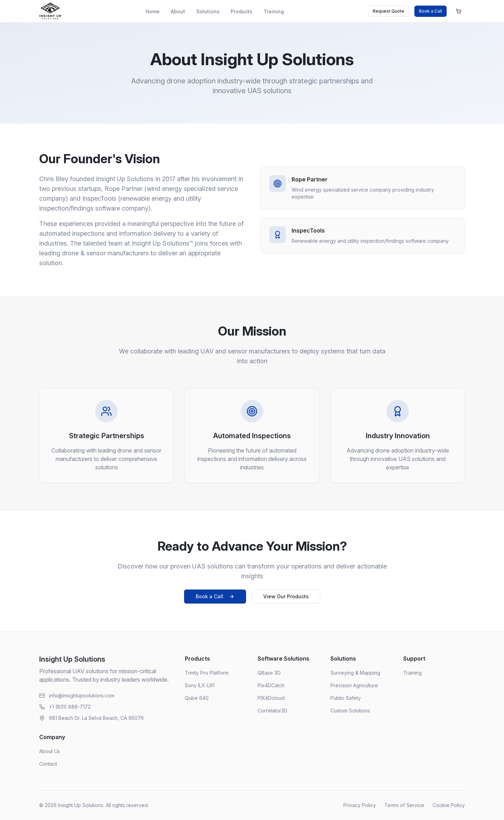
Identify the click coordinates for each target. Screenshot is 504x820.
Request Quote (388, 11)
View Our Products (286, 596)
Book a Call (430, 11)
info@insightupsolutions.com (82, 695)
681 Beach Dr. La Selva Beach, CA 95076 (96, 718)
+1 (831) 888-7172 (70, 707)
